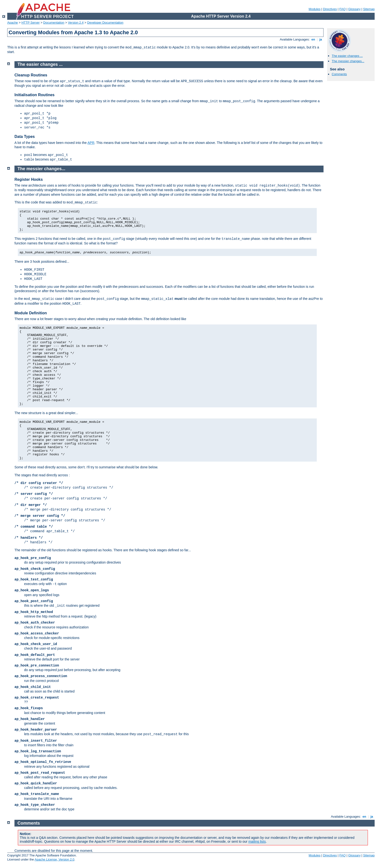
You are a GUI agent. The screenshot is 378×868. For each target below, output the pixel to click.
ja (321, 39)
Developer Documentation (105, 23)
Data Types (25, 137)
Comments (339, 74)
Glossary (354, 9)
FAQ (343, 9)
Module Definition (31, 313)
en (313, 39)
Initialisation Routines (34, 95)
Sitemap (369, 9)
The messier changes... (348, 61)
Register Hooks (29, 179)
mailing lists (257, 841)
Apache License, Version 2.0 (54, 859)
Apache (13, 23)
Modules (314, 9)
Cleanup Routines (31, 75)
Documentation (54, 23)
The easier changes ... (347, 56)
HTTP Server (31, 23)
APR (91, 143)
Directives (330, 9)
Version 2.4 (76, 23)
